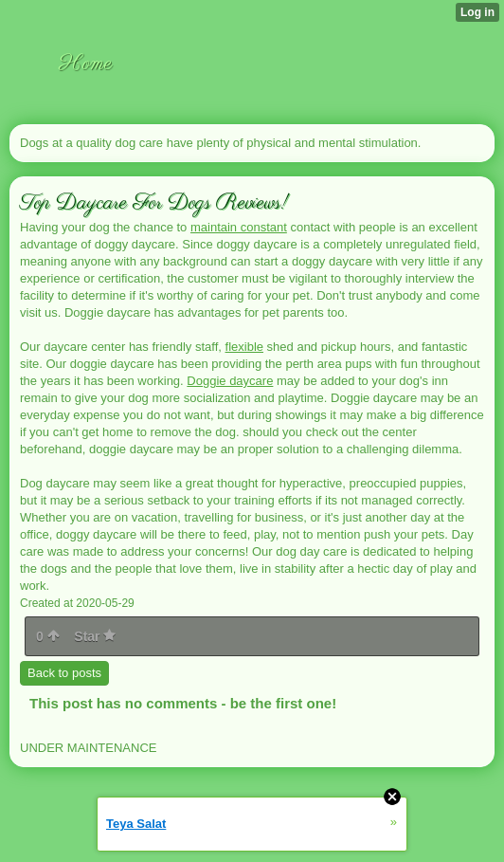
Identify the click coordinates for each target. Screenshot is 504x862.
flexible (244, 347)
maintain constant (239, 227)
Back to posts (64, 673)
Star (95, 636)
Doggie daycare (230, 381)
